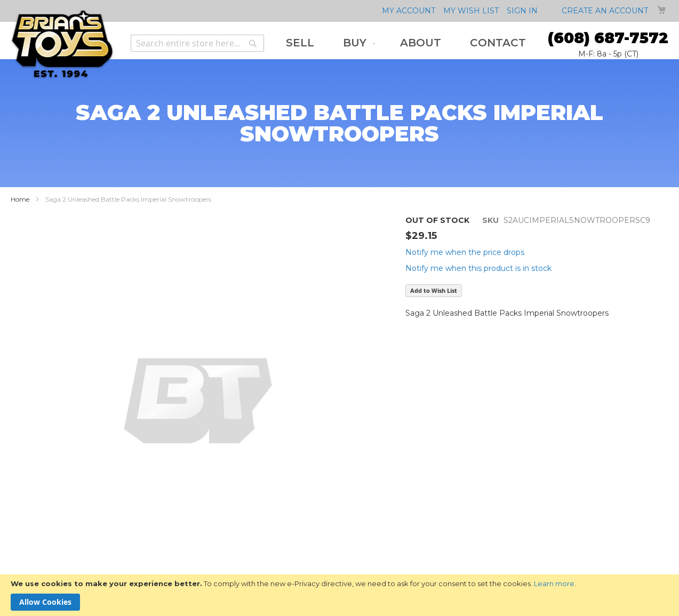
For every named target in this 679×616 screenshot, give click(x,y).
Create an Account (605, 11)
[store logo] (62, 45)
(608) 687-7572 (608, 38)
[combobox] (197, 43)
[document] (339, 595)
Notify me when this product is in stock (478, 268)
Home (20, 199)
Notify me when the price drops (465, 252)
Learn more (554, 583)
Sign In (522, 11)
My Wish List (471, 11)
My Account (409, 11)
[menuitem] (300, 43)
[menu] (406, 43)
